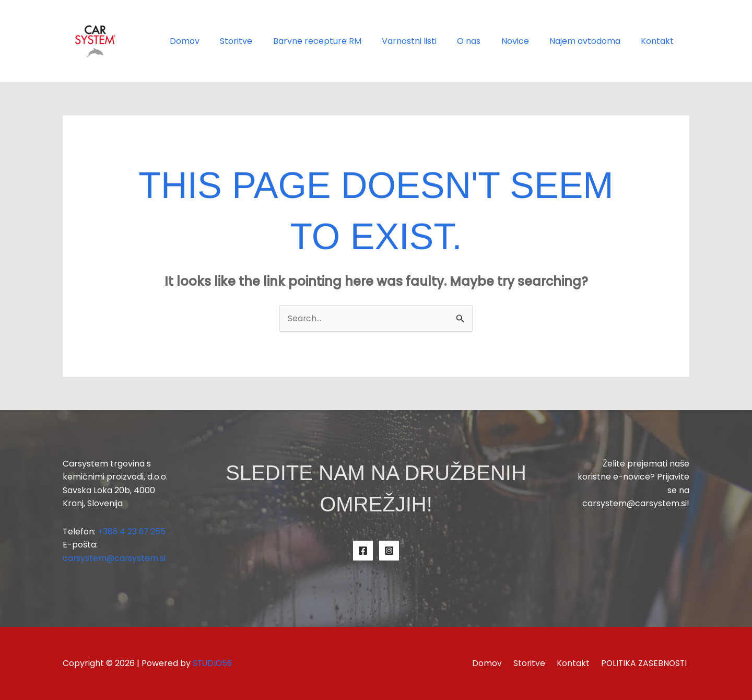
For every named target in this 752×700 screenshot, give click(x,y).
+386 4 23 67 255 (132, 532)
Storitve (261, 41)
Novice (525, 41)
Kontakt (659, 41)
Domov (213, 41)
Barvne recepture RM (338, 41)
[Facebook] (363, 551)
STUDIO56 (213, 663)
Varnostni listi (426, 41)
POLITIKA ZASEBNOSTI (645, 663)
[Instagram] (389, 551)
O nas (482, 41)
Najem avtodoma (591, 41)
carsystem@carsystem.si (115, 559)
